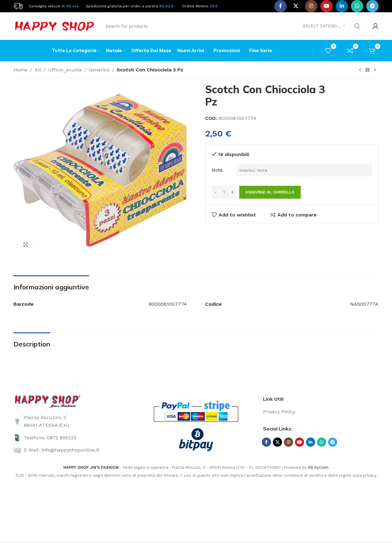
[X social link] (296, 6)
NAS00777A (364, 304)
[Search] (233, 26)
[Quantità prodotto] (224, 192)
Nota (217, 170)
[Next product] (375, 70)
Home (21, 70)
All (38, 70)
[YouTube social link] (326, 6)
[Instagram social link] (311, 6)
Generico (99, 70)
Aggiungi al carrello (270, 192)
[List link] (71, 421)
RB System (318, 467)
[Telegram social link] (372, 6)
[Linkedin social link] (342, 6)
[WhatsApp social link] (357, 6)
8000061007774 (168, 304)
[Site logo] (18, 6)
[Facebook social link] (281, 6)
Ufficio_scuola (65, 70)
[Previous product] (360, 70)
